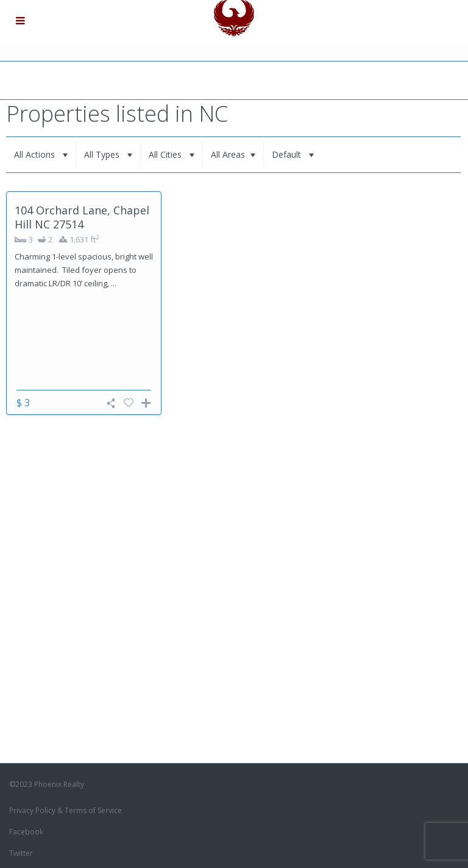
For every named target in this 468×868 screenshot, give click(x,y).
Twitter (21, 853)
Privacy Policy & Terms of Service (66, 810)
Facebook (26, 832)
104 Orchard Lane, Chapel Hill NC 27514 (82, 217)
